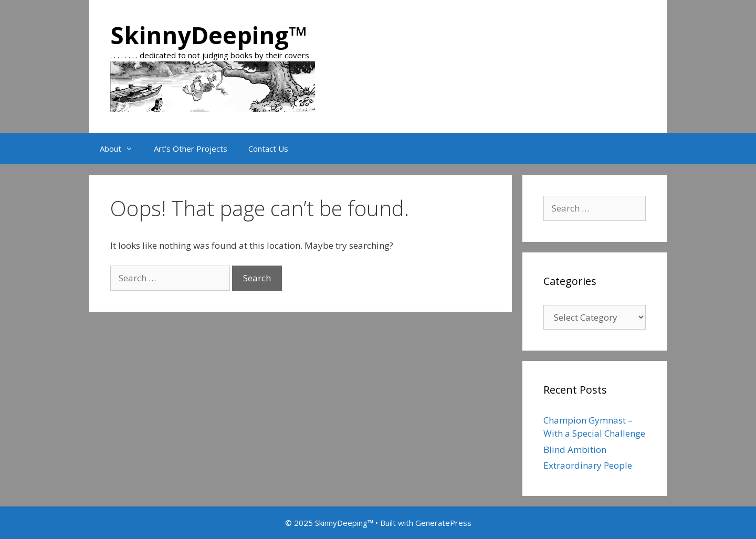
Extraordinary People (588, 465)
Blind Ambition (575, 450)
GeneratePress (443, 523)
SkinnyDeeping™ (209, 35)
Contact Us (268, 149)
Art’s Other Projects (191, 149)
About (122, 149)
